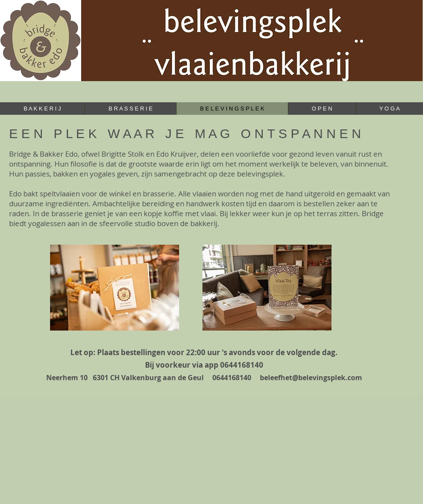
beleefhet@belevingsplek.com (311, 378)
